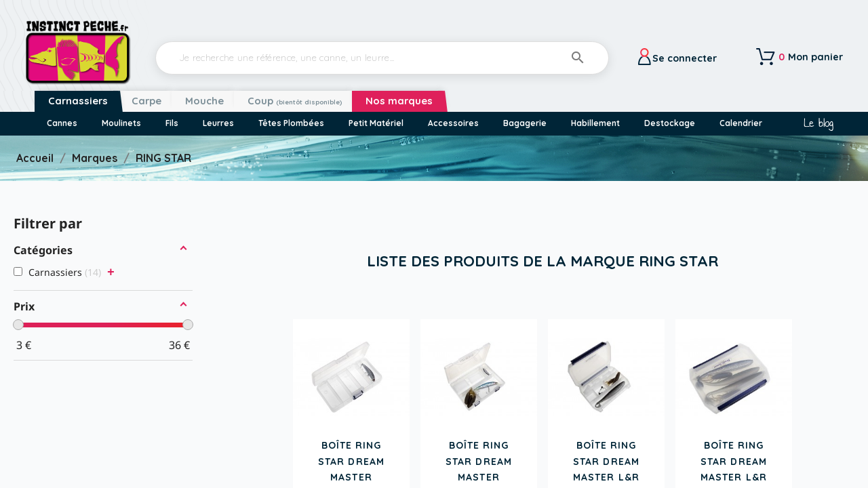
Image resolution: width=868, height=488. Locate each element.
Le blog (818, 123)
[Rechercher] (382, 58)
